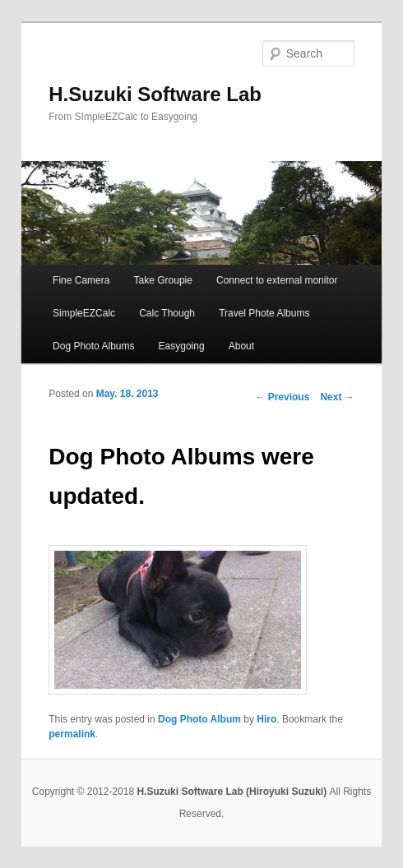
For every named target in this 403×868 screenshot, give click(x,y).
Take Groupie (163, 280)
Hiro (266, 719)
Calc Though (167, 313)
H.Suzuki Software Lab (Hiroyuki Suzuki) (233, 792)
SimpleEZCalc (84, 313)
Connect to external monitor (277, 280)
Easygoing (182, 346)
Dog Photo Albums (93, 346)
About (241, 346)
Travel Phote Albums (264, 313)
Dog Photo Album (199, 719)
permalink (72, 734)
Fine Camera (81, 280)
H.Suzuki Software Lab (155, 94)
